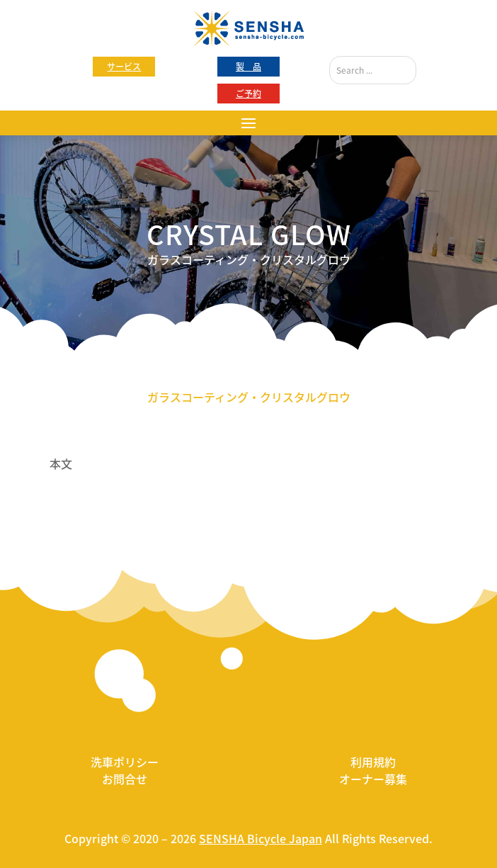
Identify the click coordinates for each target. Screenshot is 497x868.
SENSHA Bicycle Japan (261, 838)
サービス (124, 67)
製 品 (248, 67)
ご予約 (248, 94)
